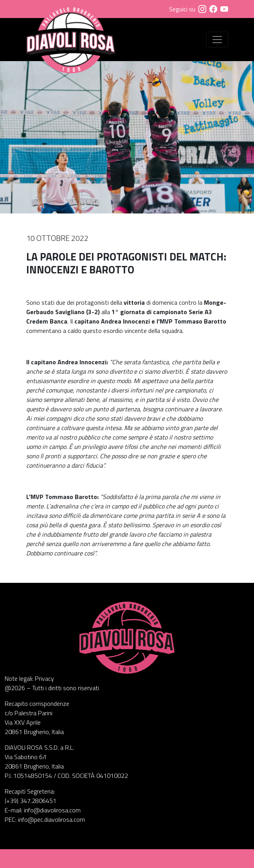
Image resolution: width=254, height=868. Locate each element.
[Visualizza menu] (217, 40)
